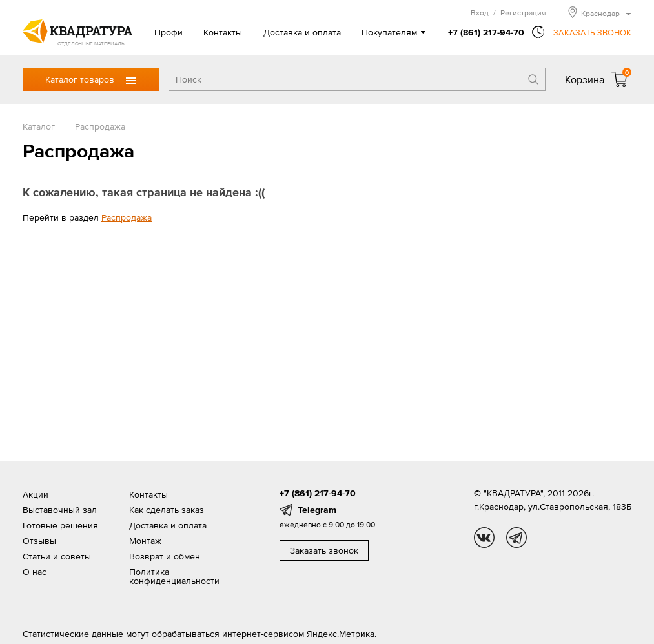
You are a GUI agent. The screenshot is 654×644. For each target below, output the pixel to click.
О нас (35, 572)
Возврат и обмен (165, 556)
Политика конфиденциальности (174, 576)
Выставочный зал (60, 510)
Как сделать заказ (167, 510)
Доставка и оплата (302, 32)
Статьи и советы (57, 556)
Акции (36, 494)
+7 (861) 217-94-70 (486, 32)
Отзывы (39, 541)
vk (484, 538)
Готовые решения (60, 525)
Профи (169, 32)
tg (516, 538)
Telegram (317, 510)
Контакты (223, 32)
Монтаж (145, 541)
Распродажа (127, 217)
